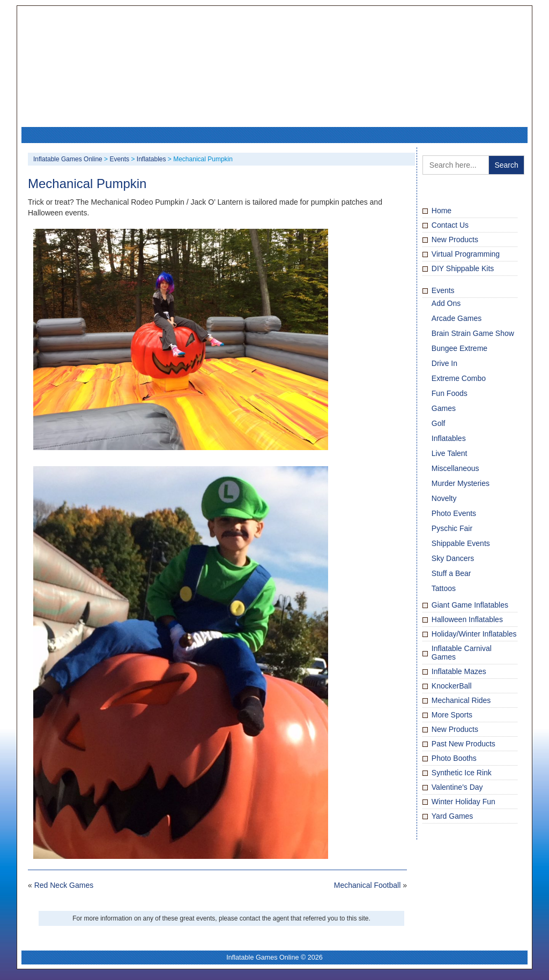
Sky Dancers (453, 558)
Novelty (444, 498)
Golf (439, 423)
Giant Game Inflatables (470, 605)
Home (442, 211)
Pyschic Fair (452, 528)
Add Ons (446, 303)
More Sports (452, 715)
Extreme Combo (459, 378)
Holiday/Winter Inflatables (474, 634)
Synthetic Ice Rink (462, 773)
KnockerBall (452, 686)
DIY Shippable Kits (463, 268)
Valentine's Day (457, 787)
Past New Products (463, 744)
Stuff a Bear (451, 573)
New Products (455, 240)
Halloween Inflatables (467, 619)
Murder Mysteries (461, 483)
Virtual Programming (466, 254)
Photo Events (454, 513)
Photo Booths (454, 758)
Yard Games (452, 816)
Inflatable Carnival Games (462, 653)
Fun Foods (450, 393)
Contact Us (450, 225)
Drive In (444, 363)
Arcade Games (457, 318)
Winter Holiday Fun (463, 802)
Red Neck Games (64, 885)
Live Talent (450, 453)
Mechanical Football (368, 885)
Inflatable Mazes (459, 671)
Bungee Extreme (459, 348)
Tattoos (444, 588)
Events (443, 290)
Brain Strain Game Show (473, 333)
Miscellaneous (455, 468)
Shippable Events (461, 543)
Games (444, 408)
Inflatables (449, 438)
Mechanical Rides (461, 700)
